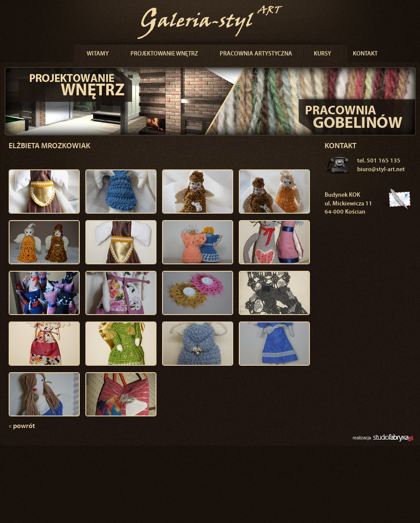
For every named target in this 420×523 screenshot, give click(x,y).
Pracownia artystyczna (256, 54)
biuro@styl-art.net (381, 169)
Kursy (322, 54)
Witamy (98, 54)
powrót (22, 426)
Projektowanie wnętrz (164, 54)
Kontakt (365, 54)
